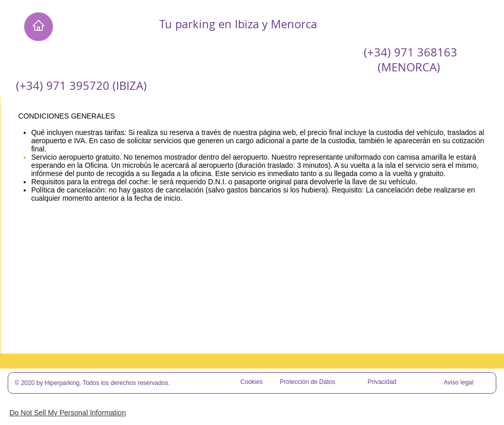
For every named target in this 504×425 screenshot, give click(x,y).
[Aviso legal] (459, 383)
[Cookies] (252, 382)
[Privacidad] (382, 382)
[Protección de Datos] (308, 382)
